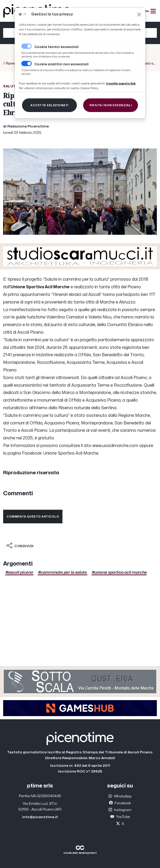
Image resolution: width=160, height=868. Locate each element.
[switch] (26, 63)
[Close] (139, 15)
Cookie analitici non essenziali (62, 64)
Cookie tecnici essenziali (57, 47)
